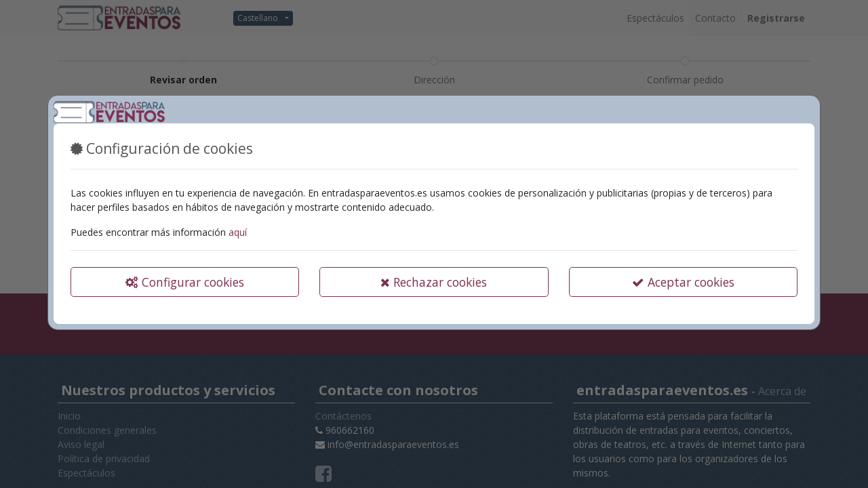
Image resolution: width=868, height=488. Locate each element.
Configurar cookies (185, 282)
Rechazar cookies (434, 282)
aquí (238, 232)
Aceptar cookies (683, 282)
